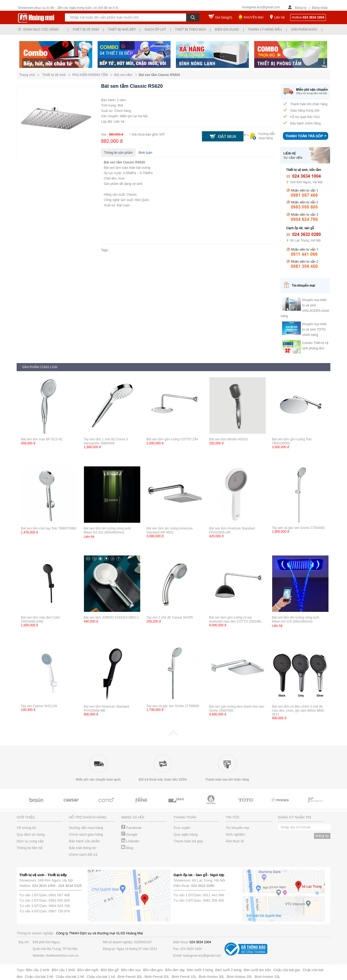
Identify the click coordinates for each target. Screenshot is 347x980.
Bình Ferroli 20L (157, 977)
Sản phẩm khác (304, 30)
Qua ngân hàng (186, 834)
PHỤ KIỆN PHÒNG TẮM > (93, 75)
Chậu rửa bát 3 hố (39, 977)
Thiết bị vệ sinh (86, 30)
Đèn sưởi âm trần (257, 970)
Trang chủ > (30, 75)
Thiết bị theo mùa (191, 30)
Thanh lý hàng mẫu (265, 30)
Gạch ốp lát (155, 30)
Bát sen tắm (113, 162)
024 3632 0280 (203, 886)
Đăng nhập (320, 8)
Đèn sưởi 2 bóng (228, 970)
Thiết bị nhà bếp (122, 30)
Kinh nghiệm (235, 834)
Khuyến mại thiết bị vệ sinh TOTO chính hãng (314, 330)
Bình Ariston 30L (212, 977)
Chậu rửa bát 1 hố (101, 977)
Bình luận (145, 153)
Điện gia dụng (227, 30)
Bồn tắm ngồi (88, 970)
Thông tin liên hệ (29, 848)
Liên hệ (279, 17)
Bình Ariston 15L (267, 977)
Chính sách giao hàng (86, 834)
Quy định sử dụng (31, 834)
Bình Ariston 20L (240, 977)
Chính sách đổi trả (83, 855)
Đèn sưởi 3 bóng (200, 970)
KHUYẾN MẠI (254, 17)
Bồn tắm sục (131, 970)
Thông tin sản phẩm (118, 153)
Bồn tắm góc (153, 970)
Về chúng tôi (26, 828)
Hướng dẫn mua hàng (86, 828)
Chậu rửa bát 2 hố (70, 977)
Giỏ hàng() (224, 17)
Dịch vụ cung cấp (30, 841)
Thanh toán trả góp (188, 841)
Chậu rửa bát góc (287, 970)
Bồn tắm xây (175, 970)
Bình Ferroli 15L (184, 977)
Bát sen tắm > (126, 75)
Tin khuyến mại (237, 828)
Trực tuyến (182, 828)
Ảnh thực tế (235, 841)
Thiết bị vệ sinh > (57, 75)
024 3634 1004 (44, 886)
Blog (127, 848)
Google (129, 834)
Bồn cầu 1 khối (63, 970)
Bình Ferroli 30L (130, 977)
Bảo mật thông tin (82, 848)
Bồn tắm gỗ (110, 970)
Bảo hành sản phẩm (84, 841)
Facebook (131, 828)
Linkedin (130, 841)
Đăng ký (301, 8)
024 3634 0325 (70, 886)
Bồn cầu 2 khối (38, 970)
